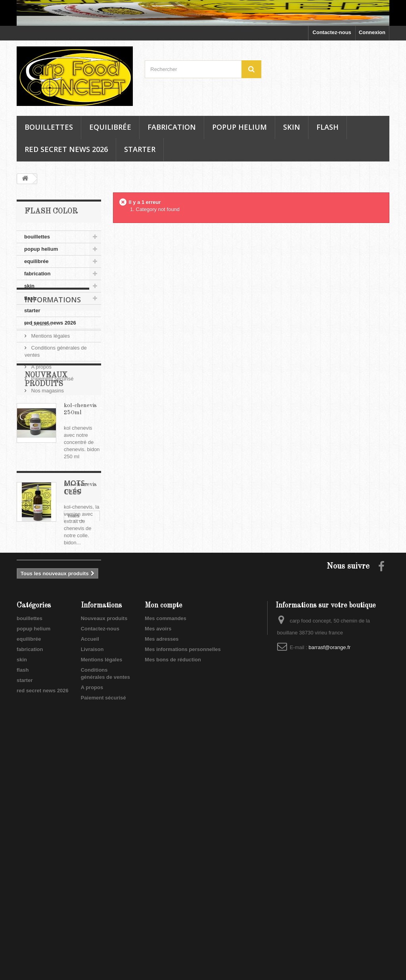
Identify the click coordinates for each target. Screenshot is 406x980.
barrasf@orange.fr (329, 879)
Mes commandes (166, 850)
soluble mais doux (43, 734)
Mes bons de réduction (173, 892)
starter (140, 149)
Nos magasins (47, 441)
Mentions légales (50, 386)
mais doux (33, 746)
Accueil (90, 871)
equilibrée (110, 127)
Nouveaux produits (104, 850)
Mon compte (163, 838)
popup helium (239, 127)
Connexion (372, 32)
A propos (41, 417)
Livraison (41, 374)
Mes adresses (162, 871)
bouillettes (49, 127)
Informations (53, 353)
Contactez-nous (332, 32)
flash (327, 127)
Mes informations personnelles (183, 881)
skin (292, 127)
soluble (64, 746)
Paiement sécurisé (52, 429)
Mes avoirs (158, 861)
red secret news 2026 (66, 149)
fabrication (172, 127)
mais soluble (36, 722)
